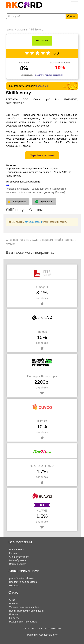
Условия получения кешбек (24, 607)
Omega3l (42, 287)
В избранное (19, 202)
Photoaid (42, 332)
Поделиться (44, 202)
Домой (11, 30)
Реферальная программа (23, 622)
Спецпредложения (19, 557)
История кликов (18, 564)
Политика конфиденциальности (27, 611)
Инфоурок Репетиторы (42, 376)
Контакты (14, 618)
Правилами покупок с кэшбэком (49, 75)
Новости (14, 603)
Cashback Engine (49, 635)
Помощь (14, 614)
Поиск (72, 16)
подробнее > (43, 86)
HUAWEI (42, 511)
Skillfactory (19, 93)
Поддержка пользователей (24, 582)
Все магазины (17, 549)
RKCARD (14, 586)
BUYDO (42, 421)
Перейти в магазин (42, 155)
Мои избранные (18, 560)
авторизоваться (33, 222)
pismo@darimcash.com (21, 578)
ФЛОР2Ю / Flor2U (42, 466)
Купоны (13, 553)
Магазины (22, 30)
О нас (12, 600)
